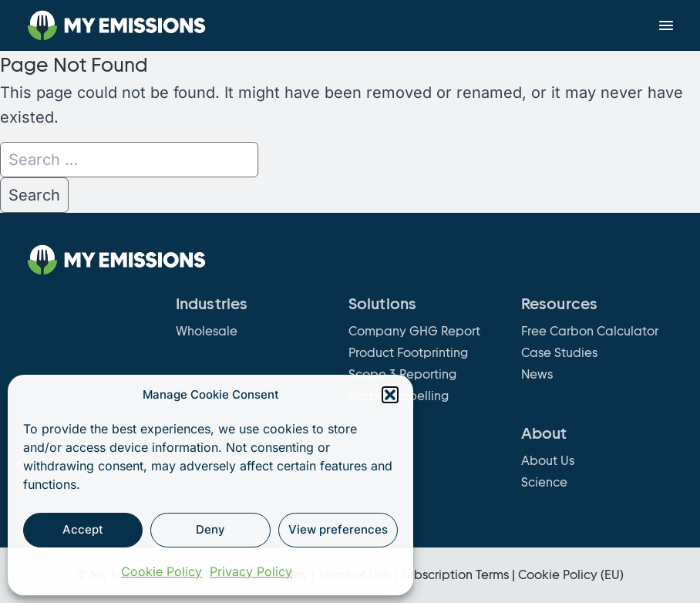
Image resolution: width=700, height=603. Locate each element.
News (537, 374)
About (544, 433)
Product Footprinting (408, 353)
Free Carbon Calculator (590, 331)
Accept (83, 529)
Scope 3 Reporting (402, 374)
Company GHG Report (414, 331)
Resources (559, 304)
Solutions (382, 304)
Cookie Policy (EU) (571, 575)
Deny (210, 529)
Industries (212, 304)
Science (544, 482)
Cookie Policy (162, 571)
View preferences (338, 529)
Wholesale (207, 331)
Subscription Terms (454, 575)
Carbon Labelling (399, 396)
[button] (390, 395)
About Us (548, 461)
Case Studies (559, 353)
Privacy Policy (251, 571)
